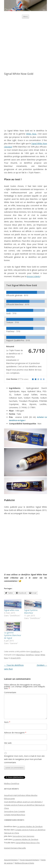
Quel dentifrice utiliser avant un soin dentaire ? (23, 802)
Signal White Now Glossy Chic (28, 843)
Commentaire (10, 692)
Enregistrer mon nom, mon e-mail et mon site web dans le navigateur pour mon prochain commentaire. (24, 759)
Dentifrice (30, 655)
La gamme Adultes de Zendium (30, 826)
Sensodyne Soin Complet (14, 811)
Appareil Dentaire (11, 860)
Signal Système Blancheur (31, 611)
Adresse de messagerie (15, 733)
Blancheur (21, 655)
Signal (37, 655)
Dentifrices (35, 651)
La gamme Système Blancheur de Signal (13, 635)
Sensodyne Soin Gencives (23, 836)
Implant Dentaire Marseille (15, 848)
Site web (8, 743)
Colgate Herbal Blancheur (15, 815)
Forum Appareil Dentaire (29, 860)
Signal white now (11, 610)
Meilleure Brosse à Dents (24, 863)
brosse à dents (33, 276)
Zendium (42, 665)
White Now (31, 134)
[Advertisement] (26, 44)
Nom (7, 722)
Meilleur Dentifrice (12, 783)
